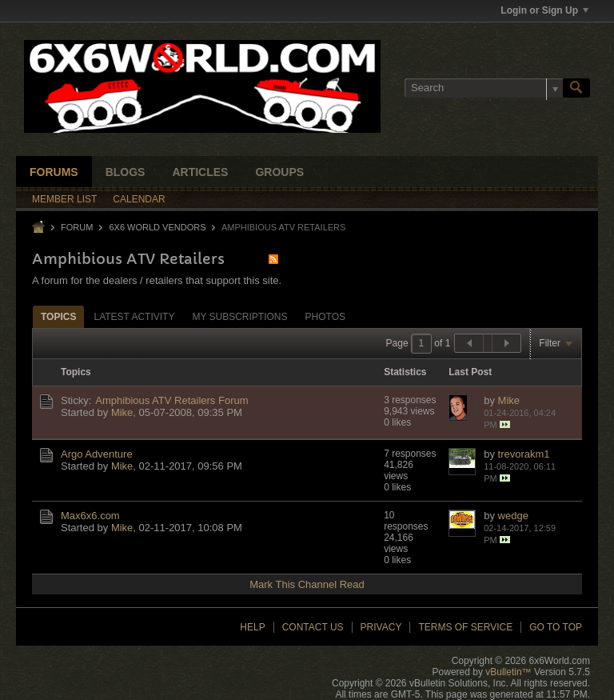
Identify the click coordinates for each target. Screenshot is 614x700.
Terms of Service (465, 627)
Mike (122, 412)
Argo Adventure (97, 454)
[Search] (484, 88)
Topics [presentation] (58, 317)
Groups (279, 172)
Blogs (126, 172)
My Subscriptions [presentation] (239, 317)
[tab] (58, 316)
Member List (64, 199)
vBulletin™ (508, 672)
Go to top (556, 627)
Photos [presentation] (325, 317)
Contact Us (313, 627)
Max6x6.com (90, 516)
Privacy (381, 627)
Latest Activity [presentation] (134, 317)
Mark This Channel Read (307, 584)
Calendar (139, 199)
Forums (54, 172)
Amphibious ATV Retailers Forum (171, 400)
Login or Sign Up (544, 10)
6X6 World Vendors (157, 227)
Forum (77, 227)
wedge (513, 516)
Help (252, 627)
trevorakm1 (524, 454)
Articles (200, 172)
